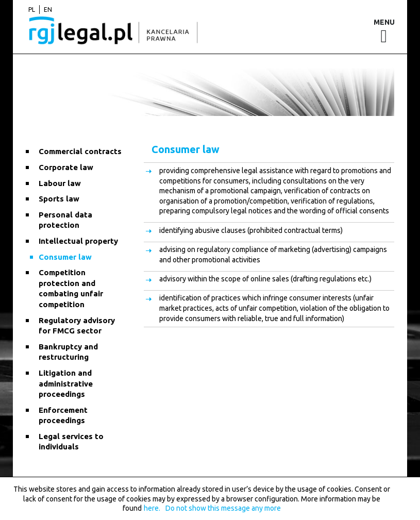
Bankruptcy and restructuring (68, 352)
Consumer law (65, 257)
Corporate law (66, 167)
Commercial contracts (80, 151)
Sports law (59, 199)
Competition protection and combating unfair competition (71, 288)
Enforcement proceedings (63, 415)
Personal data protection (65, 220)
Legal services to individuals (71, 442)
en (48, 10)
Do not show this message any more (223, 508)
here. (152, 508)
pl (32, 10)
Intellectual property (78, 241)
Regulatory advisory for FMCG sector (77, 326)
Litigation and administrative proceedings (66, 383)
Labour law (60, 183)
